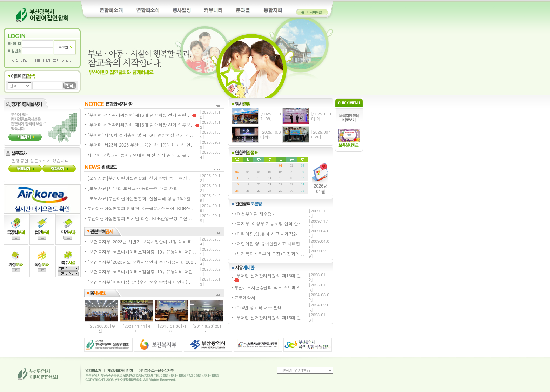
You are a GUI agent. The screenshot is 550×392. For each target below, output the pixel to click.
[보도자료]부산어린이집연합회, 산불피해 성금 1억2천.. (141, 198)
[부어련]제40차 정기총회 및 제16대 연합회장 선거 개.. (140, 135)
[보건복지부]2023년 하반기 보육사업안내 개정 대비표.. (141, 241)
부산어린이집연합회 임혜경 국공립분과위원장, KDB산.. (140, 208)
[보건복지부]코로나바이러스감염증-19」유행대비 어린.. (142, 252)
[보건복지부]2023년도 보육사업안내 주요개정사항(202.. (142, 262)
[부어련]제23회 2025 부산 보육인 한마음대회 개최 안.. (140, 145)
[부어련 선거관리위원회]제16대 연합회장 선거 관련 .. (142, 115)
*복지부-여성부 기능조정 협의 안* (267, 224)
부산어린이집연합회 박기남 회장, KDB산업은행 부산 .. (140, 218)
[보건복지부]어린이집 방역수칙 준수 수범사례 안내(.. (139, 282)
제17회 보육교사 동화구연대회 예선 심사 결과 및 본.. (138, 155)
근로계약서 (245, 298)
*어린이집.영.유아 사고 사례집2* (266, 234)
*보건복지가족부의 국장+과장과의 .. (269, 254)
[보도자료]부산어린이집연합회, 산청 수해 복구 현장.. (139, 178)
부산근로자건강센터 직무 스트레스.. (269, 287)
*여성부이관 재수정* (254, 214)
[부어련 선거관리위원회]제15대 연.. (269, 317)
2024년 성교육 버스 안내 (258, 307)
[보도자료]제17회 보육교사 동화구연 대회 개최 (133, 188)
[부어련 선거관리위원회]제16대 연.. (269, 277)
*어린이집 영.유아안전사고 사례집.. (269, 244)
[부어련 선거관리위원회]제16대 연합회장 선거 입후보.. (143, 125)
